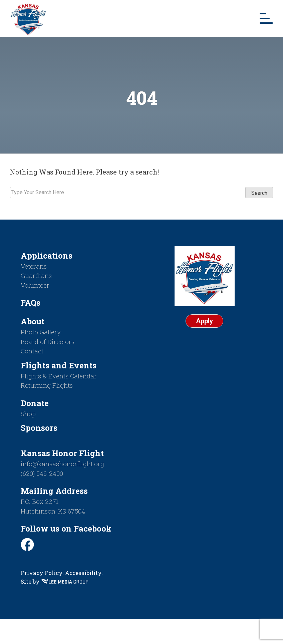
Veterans (34, 266)
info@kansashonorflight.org (62, 464)
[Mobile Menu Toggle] (266, 18)
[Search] (128, 193)
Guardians (36, 275)
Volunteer (35, 285)
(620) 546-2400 (42, 473)
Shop (28, 414)
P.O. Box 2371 (40, 501)
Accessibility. (84, 573)
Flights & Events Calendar (59, 376)
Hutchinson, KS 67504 (53, 511)
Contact (32, 351)
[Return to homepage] (28, 18)
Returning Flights (47, 385)
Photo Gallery (41, 332)
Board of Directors (48, 342)
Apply (204, 321)
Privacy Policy (42, 573)
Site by (54, 581)
